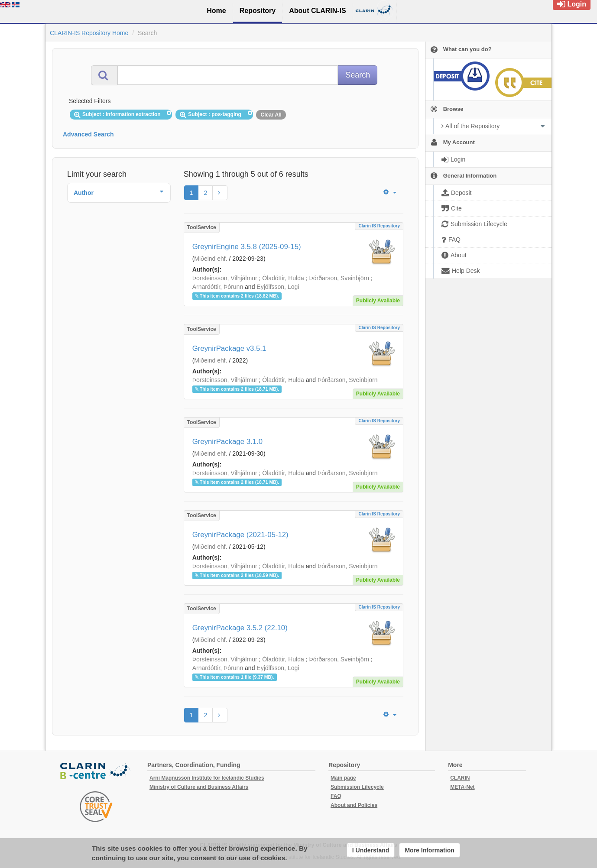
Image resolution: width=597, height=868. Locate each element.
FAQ (336, 796)
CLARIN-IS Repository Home (89, 33)
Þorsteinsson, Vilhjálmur (225, 278)
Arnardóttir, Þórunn (218, 287)
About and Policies (354, 805)
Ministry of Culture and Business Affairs (199, 787)
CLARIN (460, 778)
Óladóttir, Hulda (283, 278)
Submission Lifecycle (357, 787)
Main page (343, 778)
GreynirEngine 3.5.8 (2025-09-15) (247, 247)
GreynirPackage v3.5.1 (229, 348)
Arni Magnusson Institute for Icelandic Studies (207, 778)
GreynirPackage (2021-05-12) (240, 535)
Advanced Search (88, 134)
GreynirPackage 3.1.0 (227, 442)
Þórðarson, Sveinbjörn (339, 278)
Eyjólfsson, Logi (278, 287)
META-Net (462, 787)
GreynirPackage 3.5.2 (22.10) (240, 628)
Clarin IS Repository (379, 226)
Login (572, 4)
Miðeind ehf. (211, 259)
